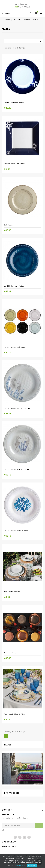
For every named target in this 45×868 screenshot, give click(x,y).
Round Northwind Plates (14, 103)
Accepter (32, 865)
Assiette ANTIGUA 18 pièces (15, 714)
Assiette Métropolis (12, 592)
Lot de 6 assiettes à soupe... (16, 347)
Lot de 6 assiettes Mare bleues (17, 531)
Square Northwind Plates (14, 164)
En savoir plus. (20, 865)
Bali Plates (8, 225)
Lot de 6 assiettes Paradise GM (17, 408)
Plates (8, 745)
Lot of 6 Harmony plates (14, 286)
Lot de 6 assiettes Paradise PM (17, 470)
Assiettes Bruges (11, 653)
